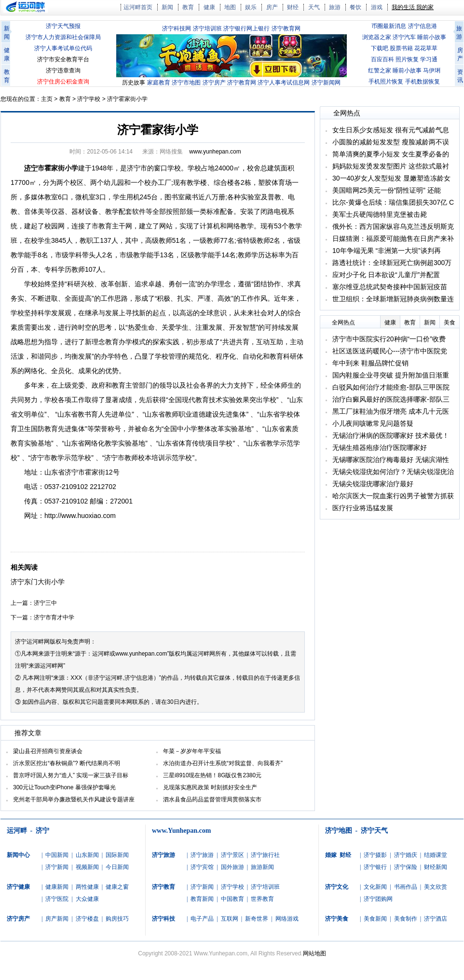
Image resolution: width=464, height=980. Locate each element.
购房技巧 (117, 919)
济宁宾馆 (202, 867)
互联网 (230, 919)
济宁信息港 (423, 26)
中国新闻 (57, 855)
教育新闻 (202, 899)
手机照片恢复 (386, 82)
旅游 (335, 7)
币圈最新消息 (389, 26)
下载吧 (380, 48)
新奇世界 (257, 919)
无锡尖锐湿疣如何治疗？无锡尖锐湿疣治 (393, 472)
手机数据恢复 (423, 82)
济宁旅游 (202, 855)
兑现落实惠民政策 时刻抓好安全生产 (210, 787)
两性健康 (87, 887)
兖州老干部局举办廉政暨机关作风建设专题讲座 (74, 799)
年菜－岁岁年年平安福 (192, 751)
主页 (47, 99)
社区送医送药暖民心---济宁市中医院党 (390, 351)
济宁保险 (406, 867)
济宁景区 (232, 855)
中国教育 (232, 899)
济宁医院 (57, 899)
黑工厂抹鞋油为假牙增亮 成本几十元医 (391, 411)
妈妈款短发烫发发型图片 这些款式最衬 (391, 166)
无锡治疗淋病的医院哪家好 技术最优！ (391, 435)
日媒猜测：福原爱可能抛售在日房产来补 (393, 238)
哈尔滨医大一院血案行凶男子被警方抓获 (393, 496)
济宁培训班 (207, 28)
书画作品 (406, 887)
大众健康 (87, 899)
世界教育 (262, 899)
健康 (209, 7)
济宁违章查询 (63, 70)
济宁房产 (214, 83)
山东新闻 (87, 855)
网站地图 (314, 953)
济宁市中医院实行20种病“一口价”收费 (389, 339)
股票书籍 (401, 48)
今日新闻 (117, 867)
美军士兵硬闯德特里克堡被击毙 (380, 214)
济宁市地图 (186, 83)
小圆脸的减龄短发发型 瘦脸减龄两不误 (391, 142)
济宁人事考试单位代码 (63, 48)
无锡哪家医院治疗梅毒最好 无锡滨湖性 (391, 460)
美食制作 (406, 919)
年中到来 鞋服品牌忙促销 (370, 363)
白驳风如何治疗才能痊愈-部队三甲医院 (391, 387)
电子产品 (202, 919)
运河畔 (17, 831)
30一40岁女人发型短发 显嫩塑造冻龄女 (391, 178)
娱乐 (251, 7)
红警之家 (380, 70)
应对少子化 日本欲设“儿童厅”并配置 (386, 275)
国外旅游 (232, 867)
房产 (272, 7)
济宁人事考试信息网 (284, 83)
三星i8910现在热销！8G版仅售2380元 (212, 775)
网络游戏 (287, 919)
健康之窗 (117, 887)
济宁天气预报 (63, 26)
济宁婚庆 (406, 855)
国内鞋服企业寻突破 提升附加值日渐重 (391, 375)
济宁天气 (374, 831)
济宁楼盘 (87, 919)
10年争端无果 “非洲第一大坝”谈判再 (387, 251)
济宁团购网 (378, 899)
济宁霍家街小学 (127, 99)
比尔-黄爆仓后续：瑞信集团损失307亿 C (393, 202)
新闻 (167, 7)
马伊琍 (432, 70)
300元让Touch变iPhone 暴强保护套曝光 (64, 787)
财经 (293, 7)
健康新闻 (57, 887)
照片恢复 (407, 59)
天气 (314, 7)
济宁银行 (375, 867)
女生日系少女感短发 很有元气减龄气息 (391, 130)
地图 (230, 7)
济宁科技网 (177, 28)
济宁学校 (89, 99)
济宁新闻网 (326, 83)
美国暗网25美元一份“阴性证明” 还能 (387, 190)
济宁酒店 (436, 919)
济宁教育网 (286, 28)
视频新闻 (87, 867)
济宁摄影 (375, 855)
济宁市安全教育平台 (63, 59)
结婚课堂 (436, 855)
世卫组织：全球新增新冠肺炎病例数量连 (393, 299)
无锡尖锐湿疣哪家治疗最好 (373, 484)
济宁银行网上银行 (246, 28)
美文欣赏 (436, 887)
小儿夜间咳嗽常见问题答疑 (373, 423)
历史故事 (134, 83)
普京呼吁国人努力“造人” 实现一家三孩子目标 (71, 775)
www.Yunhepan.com (181, 831)
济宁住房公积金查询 (63, 82)
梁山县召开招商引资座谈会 (48, 751)
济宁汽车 (404, 37)
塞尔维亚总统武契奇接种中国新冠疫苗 (390, 287)
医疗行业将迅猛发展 (363, 508)
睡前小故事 (432, 37)
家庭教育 (159, 83)
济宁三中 (45, 603)
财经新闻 (436, 867)
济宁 (42, 831)
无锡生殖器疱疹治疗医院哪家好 (380, 448)
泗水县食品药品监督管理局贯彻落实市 (212, 799)
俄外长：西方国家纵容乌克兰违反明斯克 (393, 226)
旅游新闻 (262, 867)
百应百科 (382, 59)
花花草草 (426, 48)
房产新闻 (57, 919)
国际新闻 (117, 855)
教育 (188, 7)
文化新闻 (375, 887)
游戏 (377, 7)
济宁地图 (339, 831)
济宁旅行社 (265, 855)
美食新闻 (375, 919)
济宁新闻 (57, 867)
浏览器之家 (377, 37)
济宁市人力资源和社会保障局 (63, 37)
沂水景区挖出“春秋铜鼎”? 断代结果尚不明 (67, 763)
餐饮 (355, 7)
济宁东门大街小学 (38, 582)
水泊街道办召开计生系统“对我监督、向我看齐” (223, 763)
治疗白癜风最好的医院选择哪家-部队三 (391, 399)
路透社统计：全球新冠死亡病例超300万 (392, 263)
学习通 (429, 59)
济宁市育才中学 (54, 617)
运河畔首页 (138, 7)
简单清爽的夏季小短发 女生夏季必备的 (391, 154)
